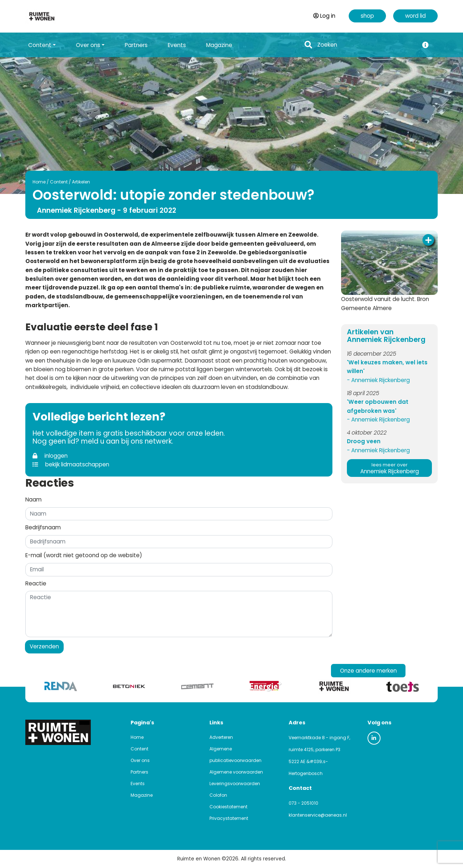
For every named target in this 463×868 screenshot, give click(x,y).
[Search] (366, 45)
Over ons (140, 760)
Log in (324, 16)
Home (39, 182)
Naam (33, 499)
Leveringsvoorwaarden (235, 784)
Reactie (36, 583)
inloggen (50, 456)
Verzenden (44, 646)
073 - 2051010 (303, 803)
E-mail (84, 555)
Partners (136, 45)
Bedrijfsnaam (43, 527)
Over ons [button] (88, 45)
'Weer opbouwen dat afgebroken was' (378, 406)
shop (367, 16)
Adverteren (221, 737)
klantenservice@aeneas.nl (318, 815)
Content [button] (40, 45)
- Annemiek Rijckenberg (378, 380)
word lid (415, 16)
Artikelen (81, 182)
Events (177, 45)
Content (59, 182)
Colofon (218, 795)
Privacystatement (229, 818)
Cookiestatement (228, 807)
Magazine (219, 45)
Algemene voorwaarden (236, 772)
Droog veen (364, 441)
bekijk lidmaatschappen (71, 464)
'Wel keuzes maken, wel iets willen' (387, 367)
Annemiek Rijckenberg (389, 468)
